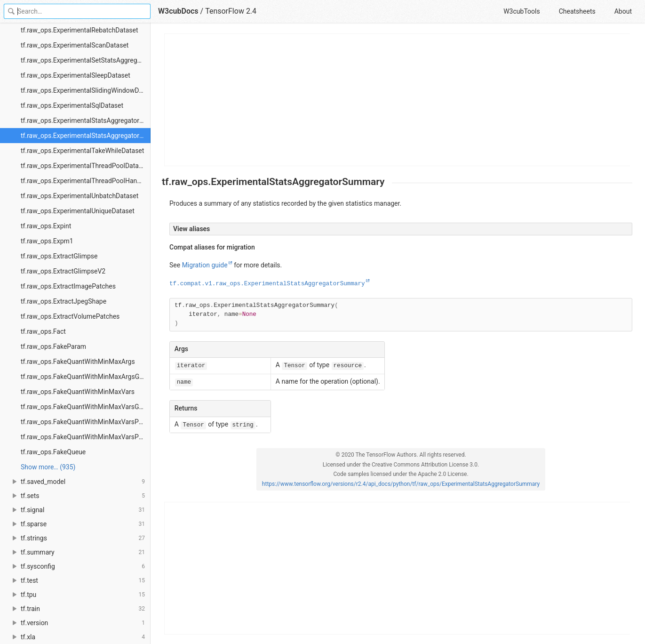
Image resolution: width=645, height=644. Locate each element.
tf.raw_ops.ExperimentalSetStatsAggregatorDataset (86, 60)
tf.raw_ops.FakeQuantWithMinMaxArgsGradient (86, 377)
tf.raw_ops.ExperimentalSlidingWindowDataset (86, 90)
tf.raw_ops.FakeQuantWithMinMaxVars (78, 392)
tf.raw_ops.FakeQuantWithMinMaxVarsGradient (86, 407)
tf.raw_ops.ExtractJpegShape (64, 301)
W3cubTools (522, 11)
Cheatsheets (577, 11)
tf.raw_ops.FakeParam (53, 346)
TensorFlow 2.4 (231, 11)
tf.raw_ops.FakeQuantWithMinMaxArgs (78, 362)
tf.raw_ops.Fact (43, 331)
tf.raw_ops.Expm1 (47, 241)
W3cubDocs (178, 11)
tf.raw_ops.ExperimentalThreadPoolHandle (83, 181)
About (623, 11)
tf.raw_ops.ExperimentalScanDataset (75, 45)
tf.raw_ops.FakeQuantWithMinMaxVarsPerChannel (86, 422)
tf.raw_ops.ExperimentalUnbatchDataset (80, 196)
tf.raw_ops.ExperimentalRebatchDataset (80, 30)
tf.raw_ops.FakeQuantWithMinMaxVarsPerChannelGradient (86, 437)
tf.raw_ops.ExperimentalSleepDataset (76, 75)
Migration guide (205, 265)
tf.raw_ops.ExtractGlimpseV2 (63, 271)
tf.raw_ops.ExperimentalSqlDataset (72, 105)
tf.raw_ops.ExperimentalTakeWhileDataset (82, 151)
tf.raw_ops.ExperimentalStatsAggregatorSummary (86, 136)
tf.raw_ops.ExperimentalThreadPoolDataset (84, 166)
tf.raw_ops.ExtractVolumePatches (70, 316)
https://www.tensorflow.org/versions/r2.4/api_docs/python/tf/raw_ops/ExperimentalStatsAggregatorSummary (401, 484)
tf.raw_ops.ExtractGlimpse (59, 256)
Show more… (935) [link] (48, 467)
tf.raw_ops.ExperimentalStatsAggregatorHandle (86, 121)
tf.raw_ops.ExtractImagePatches (68, 286)
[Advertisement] (398, 100)
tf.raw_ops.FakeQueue (53, 452)
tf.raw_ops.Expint (46, 226)
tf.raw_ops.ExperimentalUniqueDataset (78, 211)
